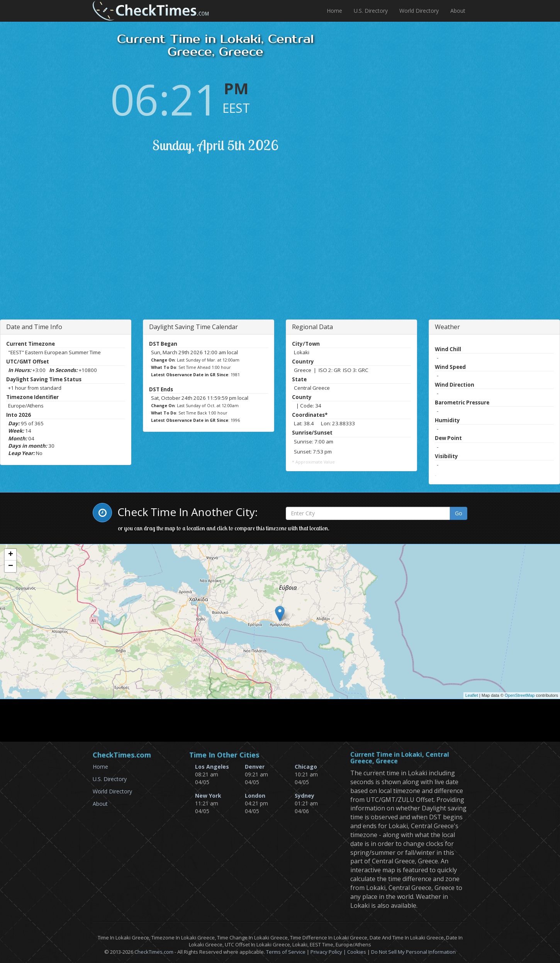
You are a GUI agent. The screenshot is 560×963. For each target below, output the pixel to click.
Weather (447, 327)
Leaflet (472, 695)
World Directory (419, 11)
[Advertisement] (163, 246)
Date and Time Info (34, 327)
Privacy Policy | (329, 952)
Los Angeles (212, 767)
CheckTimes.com (154, 952)
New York (208, 796)
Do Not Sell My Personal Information (413, 952)
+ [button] (11, 555)
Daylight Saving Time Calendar (193, 327)
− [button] (11, 566)
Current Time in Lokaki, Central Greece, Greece (400, 758)
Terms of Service (286, 952)
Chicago (306, 767)
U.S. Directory (371, 11)
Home (334, 11)
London (255, 796)
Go (459, 513)
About (458, 11)
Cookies (357, 952)
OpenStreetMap (520, 695)
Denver (255, 767)
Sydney (305, 796)
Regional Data (312, 327)
